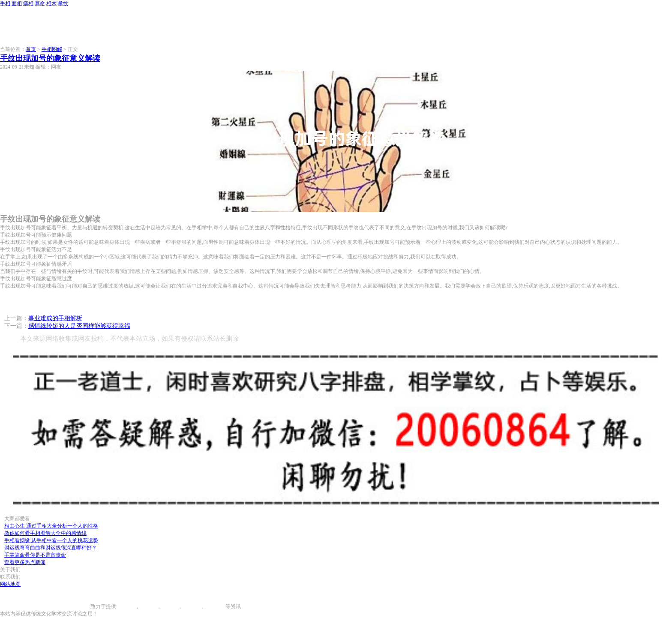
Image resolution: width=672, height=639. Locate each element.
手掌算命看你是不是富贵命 (35, 555)
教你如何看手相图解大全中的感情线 (45, 533)
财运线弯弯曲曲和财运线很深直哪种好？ (51, 548)
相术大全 (215, 606)
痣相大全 (170, 606)
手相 (5, 3)
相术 (51, 3)
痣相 (28, 3)
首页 (31, 49)
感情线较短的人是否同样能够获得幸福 (79, 326)
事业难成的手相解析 (55, 318)
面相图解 (148, 606)
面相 (17, 3)
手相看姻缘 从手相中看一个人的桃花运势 (51, 540)
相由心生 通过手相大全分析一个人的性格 (51, 526)
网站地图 (10, 584)
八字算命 (192, 606)
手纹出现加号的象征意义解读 (50, 58)
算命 (40, 3)
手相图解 (52, 49)
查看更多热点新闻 (25, 562)
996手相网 (79, 606)
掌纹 (63, 3)
